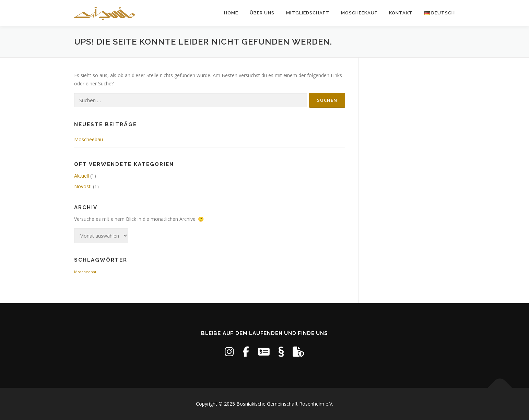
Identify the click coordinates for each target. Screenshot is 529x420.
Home (231, 13)
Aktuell (81, 176)
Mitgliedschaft (308, 13)
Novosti (83, 186)
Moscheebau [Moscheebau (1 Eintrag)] (86, 272)
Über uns (262, 13)
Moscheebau (89, 139)
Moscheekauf (359, 13)
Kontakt (401, 13)
